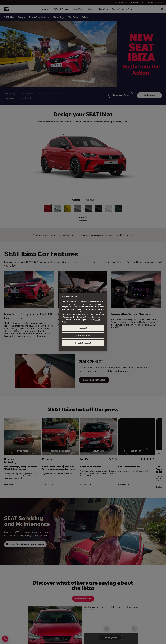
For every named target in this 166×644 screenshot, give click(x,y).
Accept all (83, 328)
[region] (83, 322)
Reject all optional (83, 343)
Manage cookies (83, 335)
